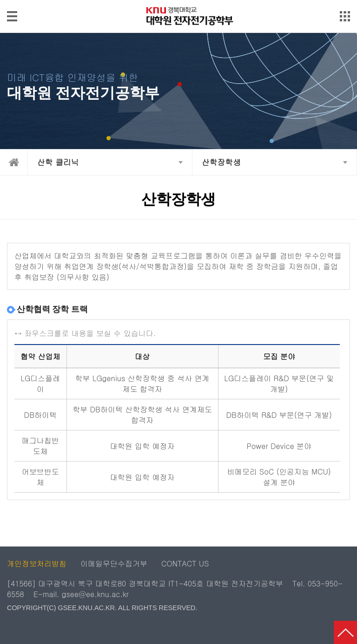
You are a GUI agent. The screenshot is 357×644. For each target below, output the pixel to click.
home (14, 162)
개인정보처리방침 (37, 563)
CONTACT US (185, 563)
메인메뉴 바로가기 (178, 1)
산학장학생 (221, 162)
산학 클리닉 (58, 162)
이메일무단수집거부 (114, 563)
